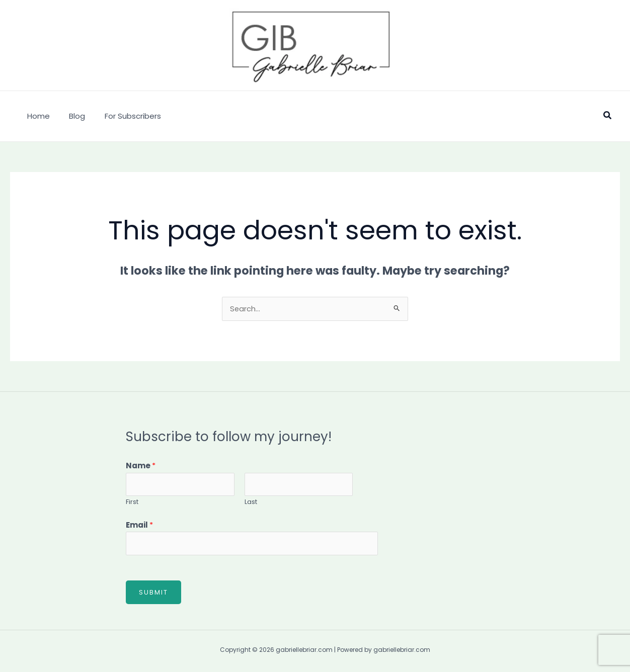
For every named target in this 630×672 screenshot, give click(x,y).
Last (251, 503)
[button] (608, 116)
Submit (153, 594)
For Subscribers (122, 116)
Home (36, 116)
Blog (71, 116)
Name (141, 466)
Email (139, 526)
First (132, 503)
